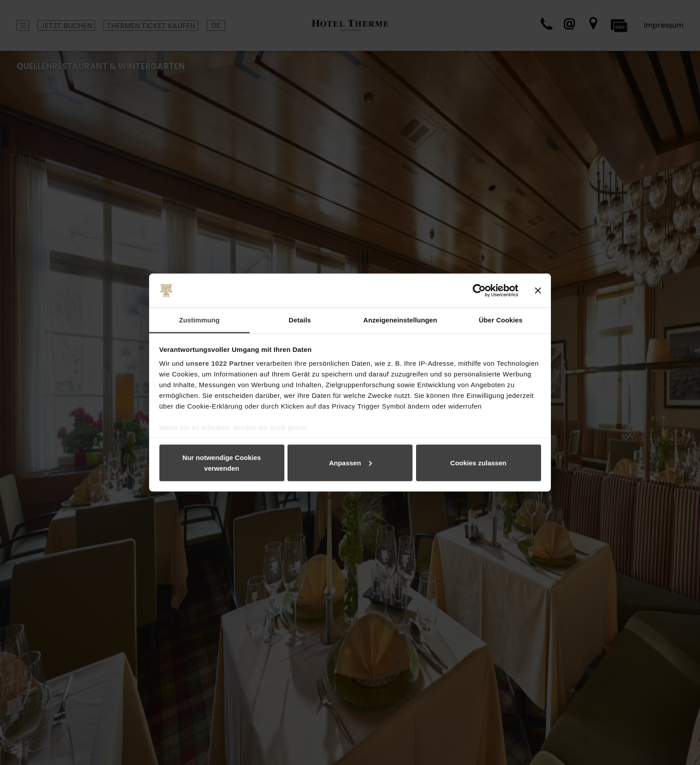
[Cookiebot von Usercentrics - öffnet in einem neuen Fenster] (479, 291)
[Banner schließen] (538, 291)
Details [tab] (300, 320)
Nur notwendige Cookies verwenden (222, 462)
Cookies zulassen (479, 462)
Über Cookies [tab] (501, 320)
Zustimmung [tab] (199, 320)
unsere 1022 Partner (220, 363)
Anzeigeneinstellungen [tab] (400, 320)
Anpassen (350, 462)
